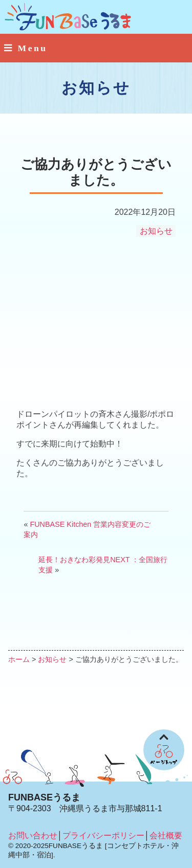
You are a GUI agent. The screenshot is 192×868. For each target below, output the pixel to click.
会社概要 (166, 836)
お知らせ (156, 231)
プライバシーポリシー (103, 836)
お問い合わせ (33, 836)
